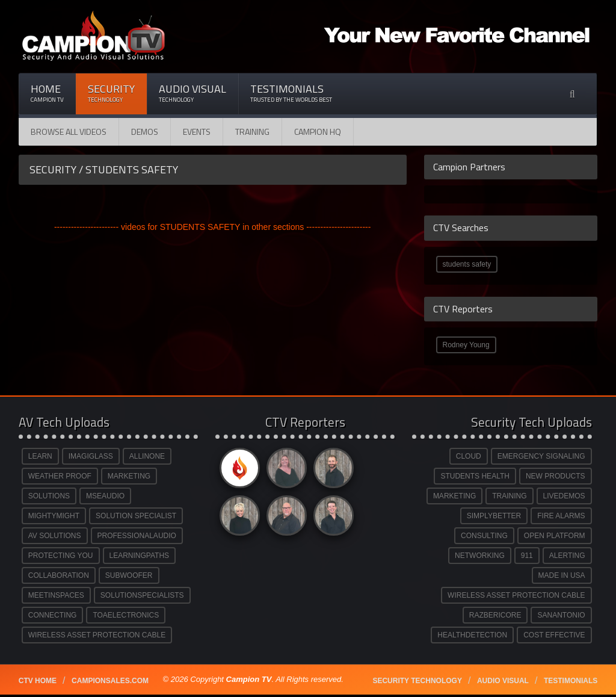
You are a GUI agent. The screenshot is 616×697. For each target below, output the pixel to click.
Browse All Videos (69, 132)
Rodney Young (466, 345)
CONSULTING (484, 536)
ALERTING (567, 556)
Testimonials (291, 93)
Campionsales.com (110, 681)
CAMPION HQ (318, 132)
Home (47, 93)
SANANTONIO (561, 615)
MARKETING (129, 476)
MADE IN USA (562, 575)
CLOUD (469, 456)
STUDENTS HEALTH (475, 476)
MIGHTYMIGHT (54, 516)
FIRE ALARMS (561, 516)
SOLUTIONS (49, 496)
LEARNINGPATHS (140, 556)
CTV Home (38, 681)
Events (197, 132)
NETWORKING (480, 556)
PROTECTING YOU (61, 556)
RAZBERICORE (495, 615)
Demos (145, 132)
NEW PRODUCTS (556, 476)
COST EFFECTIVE (554, 635)
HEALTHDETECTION (472, 635)
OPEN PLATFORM (555, 536)
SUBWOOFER (129, 575)
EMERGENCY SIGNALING (541, 456)
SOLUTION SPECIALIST (136, 516)
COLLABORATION (59, 575)
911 (527, 556)
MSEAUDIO (105, 496)
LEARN (40, 456)
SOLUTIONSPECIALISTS (142, 595)
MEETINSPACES (56, 595)
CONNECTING (53, 615)
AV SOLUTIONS (55, 536)
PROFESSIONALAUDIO (137, 536)
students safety (467, 264)
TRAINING (509, 496)
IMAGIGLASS (91, 456)
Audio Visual (192, 93)
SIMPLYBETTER (494, 516)
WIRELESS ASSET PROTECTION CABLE (97, 635)
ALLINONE (147, 456)
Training (252, 132)
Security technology (417, 681)
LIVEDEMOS (564, 496)
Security (111, 93)
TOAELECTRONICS (126, 615)
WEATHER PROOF (60, 476)
